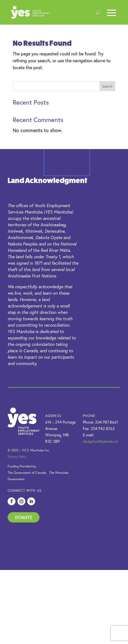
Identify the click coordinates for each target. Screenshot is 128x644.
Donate (24, 517)
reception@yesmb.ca (100, 441)
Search (107, 86)
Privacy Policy (17, 457)
